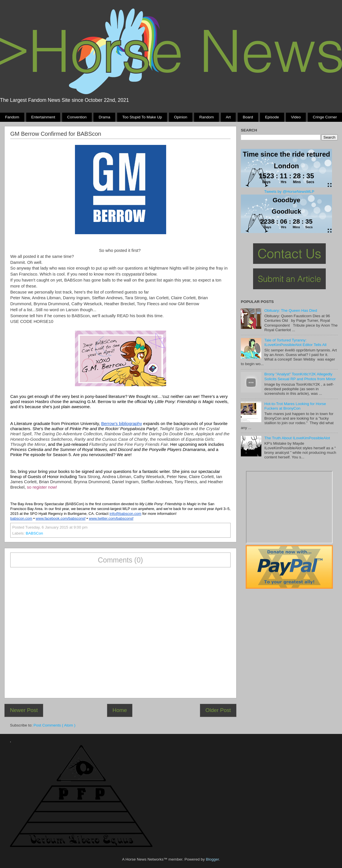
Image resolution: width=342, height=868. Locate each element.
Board (248, 117)
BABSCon (34, 533)
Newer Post (24, 710)
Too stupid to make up (142, 117)
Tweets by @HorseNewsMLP (289, 192)
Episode (272, 117)
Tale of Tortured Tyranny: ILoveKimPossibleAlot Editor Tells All (295, 342)
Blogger (212, 859)
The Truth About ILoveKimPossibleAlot (297, 438)
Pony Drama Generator (289, 507)
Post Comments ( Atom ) (55, 725)
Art (228, 117)
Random (206, 117)
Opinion (181, 117)
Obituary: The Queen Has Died (291, 310)
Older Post (218, 710)
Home (120, 710)
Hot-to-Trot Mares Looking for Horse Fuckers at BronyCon (295, 406)
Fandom (12, 117)
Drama (104, 117)
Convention (77, 117)
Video (296, 117)
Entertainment (43, 117)
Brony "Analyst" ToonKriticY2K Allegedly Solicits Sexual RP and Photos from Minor (300, 376)
